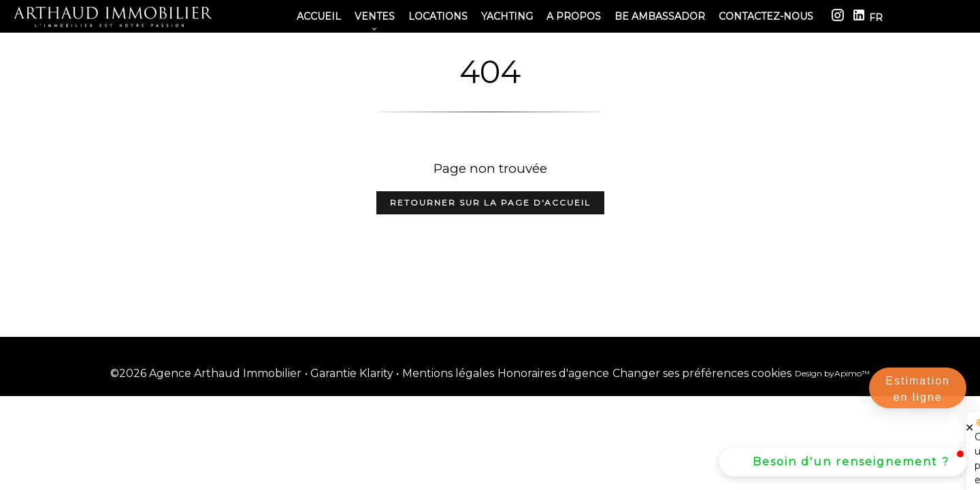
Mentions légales (448, 373)
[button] (843, 462)
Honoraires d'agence (553, 373)
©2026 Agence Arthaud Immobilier (206, 373)
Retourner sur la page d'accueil (490, 202)
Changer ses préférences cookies (702, 373)
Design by (832, 373)
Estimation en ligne (918, 389)
